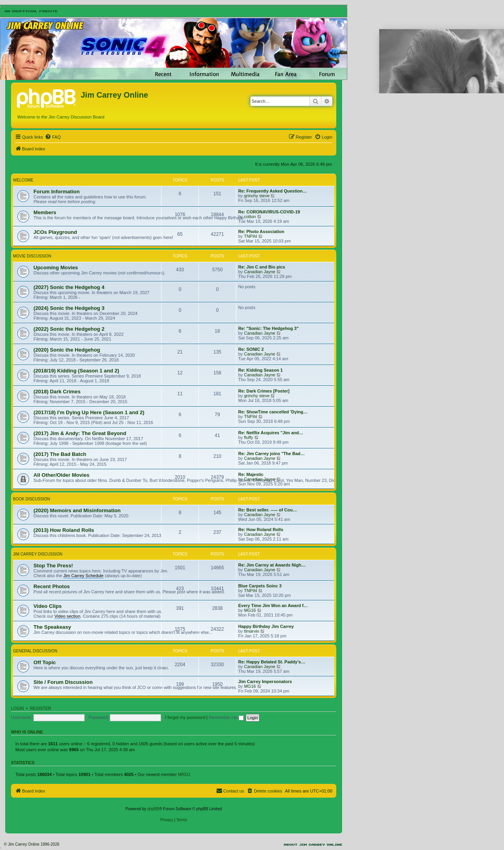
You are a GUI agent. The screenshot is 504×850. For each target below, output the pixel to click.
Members (45, 212)
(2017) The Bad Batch (60, 454)
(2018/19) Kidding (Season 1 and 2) (76, 371)
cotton (250, 217)
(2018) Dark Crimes (57, 392)
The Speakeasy (52, 627)
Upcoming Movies (56, 268)
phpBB (153, 809)
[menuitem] (53, 137)
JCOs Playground (55, 232)
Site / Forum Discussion (63, 682)
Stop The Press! (53, 566)
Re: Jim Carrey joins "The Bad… (271, 454)
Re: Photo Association (261, 231)
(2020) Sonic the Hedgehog (67, 350)
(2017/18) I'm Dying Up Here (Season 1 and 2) (89, 412)
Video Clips (48, 606)
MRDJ (184, 774)
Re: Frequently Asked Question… (272, 191)
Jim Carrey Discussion (38, 554)
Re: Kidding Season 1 (260, 370)
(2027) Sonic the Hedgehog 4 (69, 287)
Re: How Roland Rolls (261, 530)
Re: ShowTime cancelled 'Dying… (273, 412)
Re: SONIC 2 (251, 349)
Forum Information (57, 192)
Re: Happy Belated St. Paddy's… (272, 662)
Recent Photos (52, 586)
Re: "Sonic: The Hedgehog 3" (268, 328)
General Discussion (35, 651)
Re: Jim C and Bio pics (262, 267)
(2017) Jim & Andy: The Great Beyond (80, 433)
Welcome (23, 180)
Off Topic (45, 662)
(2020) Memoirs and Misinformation (77, 510)
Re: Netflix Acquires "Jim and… (271, 433)
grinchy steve (257, 196)
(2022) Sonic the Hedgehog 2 (69, 329)
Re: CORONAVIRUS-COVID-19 (269, 212)
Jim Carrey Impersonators (265, 681)
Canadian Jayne (260, 272)
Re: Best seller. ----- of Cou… (268, 510)
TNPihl (251, 236)
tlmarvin (252, 631)
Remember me (226, 717)
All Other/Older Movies (61, 475)
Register (41, 708)
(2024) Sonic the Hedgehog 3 (69, 308)
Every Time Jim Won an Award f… (273, 606)
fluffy (249, 437)
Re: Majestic (251, 474)
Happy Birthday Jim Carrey (266, 626)
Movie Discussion (32, 256)
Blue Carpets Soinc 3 (260, 586)
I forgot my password (185, 717)
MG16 (250, 610)
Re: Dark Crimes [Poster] (264, 391)
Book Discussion (31, 499)
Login (18, 708)
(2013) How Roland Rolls (64, 530)
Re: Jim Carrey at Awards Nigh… (272, 565)
